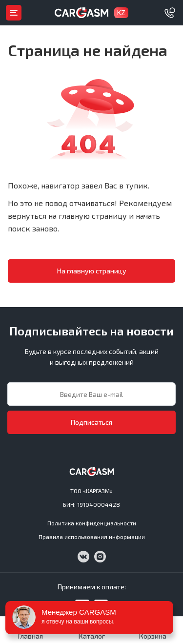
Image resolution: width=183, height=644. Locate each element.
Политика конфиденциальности (92, 523)
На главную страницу (92, 271)
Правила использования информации (92, 537)
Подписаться (91, 422)
